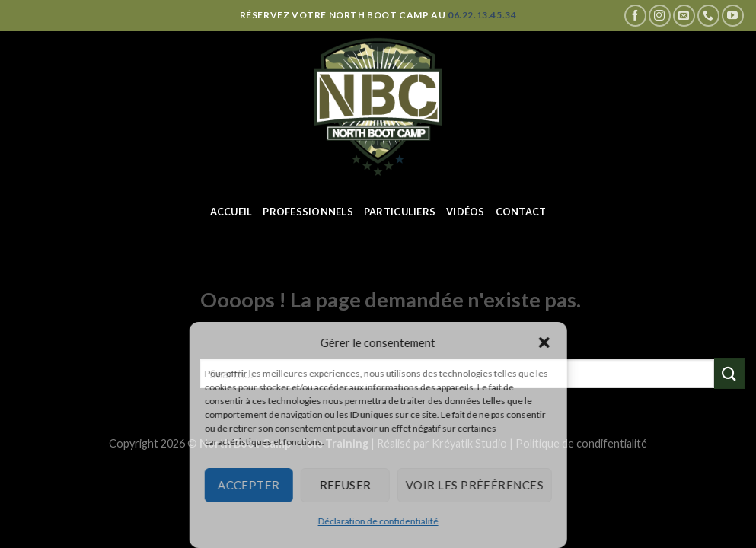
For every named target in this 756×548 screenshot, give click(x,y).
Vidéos (466, 212)
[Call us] (708, 16)
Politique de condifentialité (581, 443)
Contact (521, 212)
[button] (544, 342)
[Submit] (729, 373)
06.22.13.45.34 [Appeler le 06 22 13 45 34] (482, 15)
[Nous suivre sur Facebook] (635, 16)
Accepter (249, 485)
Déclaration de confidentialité (378, 521)
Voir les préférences (475, 485)
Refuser (345, 485)
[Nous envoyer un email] (684, 16)
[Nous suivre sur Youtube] (733, 16)
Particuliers (400, 212)
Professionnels (308, 212)
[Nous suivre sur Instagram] (660, 16)
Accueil (231, 212)
